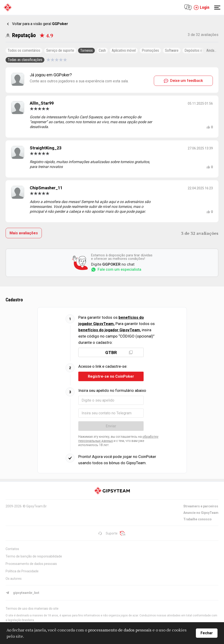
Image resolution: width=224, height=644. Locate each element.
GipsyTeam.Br (36, 506)
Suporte (108, 533)
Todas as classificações (25, 60)
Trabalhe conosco (198, 519)
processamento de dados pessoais (120, 630)
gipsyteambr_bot (22, 593)
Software (172, 50)
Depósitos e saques (199, 50)
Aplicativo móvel (124, 50)
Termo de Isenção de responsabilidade (34, 556)
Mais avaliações (24, 233)
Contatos (12, 549)
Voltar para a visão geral (40, 24)
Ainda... (211, 50)
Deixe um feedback (183, 81)
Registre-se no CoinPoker (111, 376)
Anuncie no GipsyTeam (201, 513)
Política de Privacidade (22, 571)
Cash (102, 50)
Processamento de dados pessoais (31, 564)
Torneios (86, 50)
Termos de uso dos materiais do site (32, 609)
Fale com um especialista (116, 270)
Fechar (207, 633)
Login (201, 7)
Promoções (150, 50)
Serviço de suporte (60, 50)
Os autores (14, 579)
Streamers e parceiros (201, 506)
